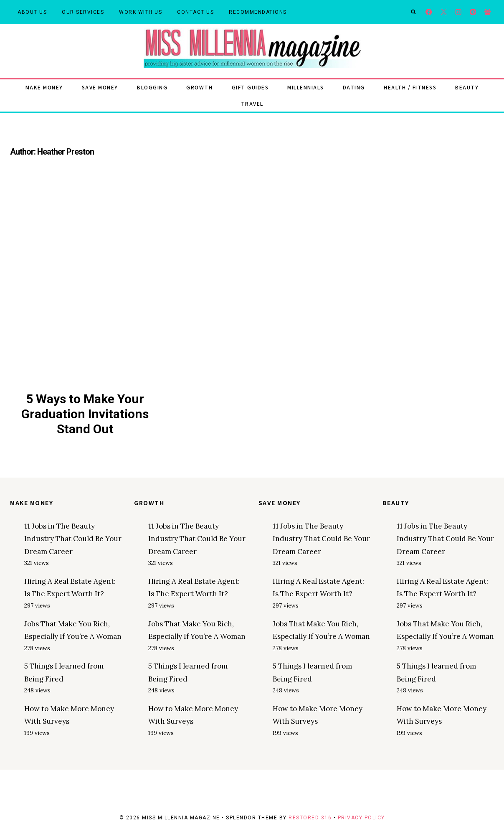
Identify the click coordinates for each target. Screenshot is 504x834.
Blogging (152, 87)
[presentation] (85, 285)
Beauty (467, 87)
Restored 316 (310, 818)
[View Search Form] (413, 12)
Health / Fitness (410, 87)
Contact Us (195, 12)
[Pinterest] (473, 12)
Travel (252, 103)
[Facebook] (429, 12)
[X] (444, 12)
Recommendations (258, 12)
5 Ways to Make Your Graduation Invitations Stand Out (85, 414)
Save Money (100, 87)
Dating (354, 87)
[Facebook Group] (488, 12)
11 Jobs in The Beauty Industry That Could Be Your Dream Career (73, 539)
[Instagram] (458, 12)
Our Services (83, 12)
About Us (32, 12)
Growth (199, 87)
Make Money (44, 87)
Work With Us (141, 12)
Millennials (306, 87)
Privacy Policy (361, 818)
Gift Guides (250, 87)
